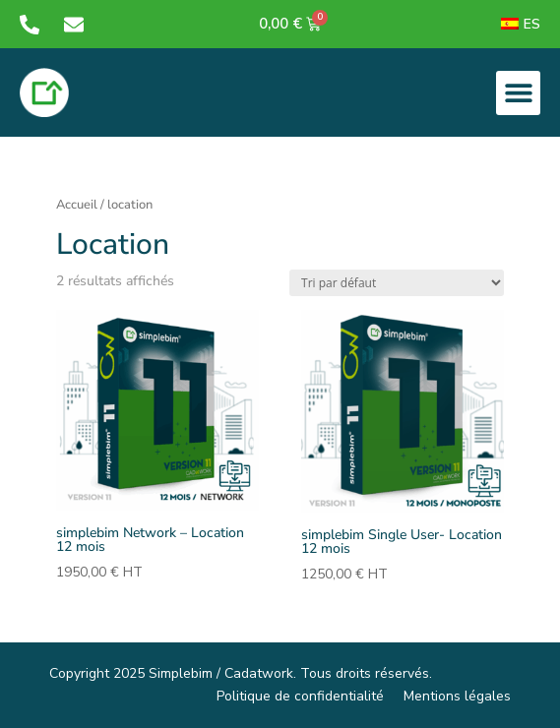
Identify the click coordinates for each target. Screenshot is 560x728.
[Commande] (397, 283)
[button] (518, 93)
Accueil (77, 205)
